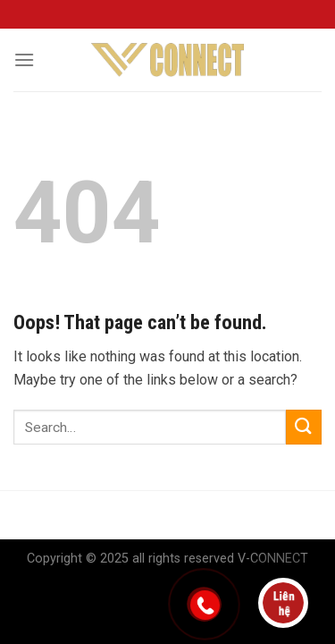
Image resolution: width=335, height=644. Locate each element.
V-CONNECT (273, 559)
